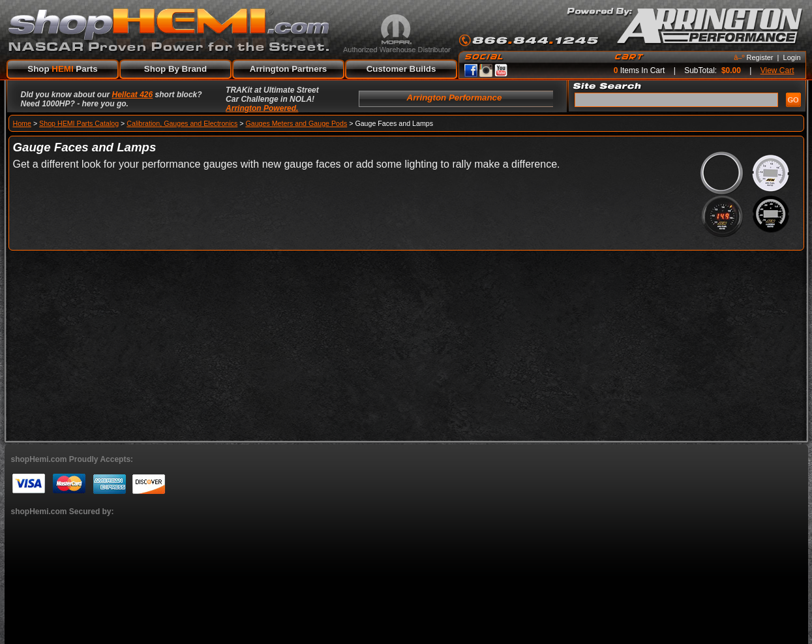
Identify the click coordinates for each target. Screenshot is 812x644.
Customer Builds (401, 69)
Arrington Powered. (262, 108)
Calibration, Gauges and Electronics (182, 123)
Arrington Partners (289, 69)
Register (760, 57)
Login (792, 57)
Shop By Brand (175, 69)
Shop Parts (62, 69)
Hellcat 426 (133, 95)
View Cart (777, 70)
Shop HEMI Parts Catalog (79, 123)
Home (22, 123)
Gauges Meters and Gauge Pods (296, 123)
